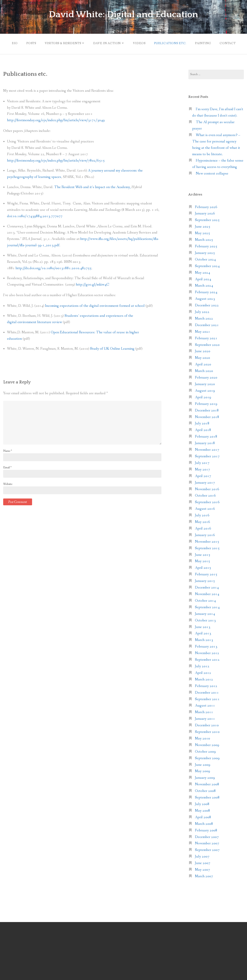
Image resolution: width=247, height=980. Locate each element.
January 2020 (205, 384)
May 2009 (203, 771)
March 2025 (204, 239)
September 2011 (207, 699)
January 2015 (205, 580)
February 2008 (206, 830)
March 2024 (204, 285)
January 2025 (205, 252)
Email (7, 467)
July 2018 (202, 423)
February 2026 (206, 206)
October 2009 (205, 751)
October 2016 (205, 495)
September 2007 (207, 849)
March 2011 (204, 712)
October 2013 (205, 620)
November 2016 (207, 489)
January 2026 (205, 213)
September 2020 (207, 344)
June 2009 (203, 764)
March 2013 (204, 639)
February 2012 (206, 685)
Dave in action (107, 43)
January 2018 (205, 443)
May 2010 (203, 738)
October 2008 (205, 790)
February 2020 (206, 377)
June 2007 (203, 862)
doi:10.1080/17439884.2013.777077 (35, 216)
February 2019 (206, 403)
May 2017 (203, 469)
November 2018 (207, 416)
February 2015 (206, 574)
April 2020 (203, 364)
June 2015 (203, 554)
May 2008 (203, 810)
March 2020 (204, 370)
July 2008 (202, 803)
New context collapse (212, 173)
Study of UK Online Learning (112, 348)
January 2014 (205, 613)
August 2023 (205, 298)
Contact (230, 43)
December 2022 (207, 305)
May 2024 (203, 272)
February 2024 (206, 292)
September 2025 (207, 219)
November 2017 (207, 449)
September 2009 (207, 758)
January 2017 (205, 482)
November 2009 (207, 744)
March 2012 (204, 679)
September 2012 (207, 659)
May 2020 (203, 357)
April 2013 (203, 633)
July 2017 (202, 462)
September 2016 (207, 502)
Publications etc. (171, 43)
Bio (12, 43)
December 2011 (207, 692)
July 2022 (202, 311)
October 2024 (205, 259)
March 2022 (204, 318)
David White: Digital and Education (124, 14)
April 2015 (203, 567)
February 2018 (206, 436)
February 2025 (206, 246)
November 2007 (207, 843)
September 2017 (207, 456)
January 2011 (205, 718)
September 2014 (207, 607)
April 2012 (203, 672)
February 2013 (206, 646)
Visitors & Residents (61, 43)
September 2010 (207, 731)
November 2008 (207, 784)
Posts (29, 43)
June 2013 (203, 626)
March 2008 (204, 823)
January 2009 (205, 777)
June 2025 (203, 226)
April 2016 (203, 528)
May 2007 (203, 869)
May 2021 (203, 331)
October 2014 (205, 600)
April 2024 (203, 279)
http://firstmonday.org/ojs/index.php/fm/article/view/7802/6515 (56, 160)
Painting (205, 43)
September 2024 (207, 265)
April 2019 (203, 397)
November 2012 (207, 653)
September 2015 (207, 548)
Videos (140, 43)
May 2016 (203, 521)
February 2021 (206, 338)
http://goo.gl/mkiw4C (92, 284)
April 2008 (203, 817)
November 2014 (207, 593)
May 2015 (203, 561)
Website (8, 483)
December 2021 (207, 325)
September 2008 (207, 797)
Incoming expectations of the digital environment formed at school (95, 305)
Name (8, 450)
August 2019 (205, 390)
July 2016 (202, 515)
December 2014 (207, 587)
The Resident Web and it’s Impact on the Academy (93, 187)
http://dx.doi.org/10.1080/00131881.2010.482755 (54, 268)
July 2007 (202, 856)
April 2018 (203, 429)
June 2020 (203, 351)
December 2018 (207, 410)
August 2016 (205, 508)
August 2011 (205, 705)
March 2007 (204, 876)
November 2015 (207, 541)
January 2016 (205, 534)
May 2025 (203, 233)
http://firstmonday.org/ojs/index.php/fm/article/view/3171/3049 (56, 120)
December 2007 (207, 836)
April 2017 (203, 475)
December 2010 (207, 725)
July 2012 (202, 666)
